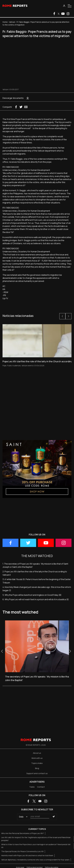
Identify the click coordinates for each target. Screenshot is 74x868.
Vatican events (27, 366)
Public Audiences (14, 366)
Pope (4, 366)
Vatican (12, 22)
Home (5, 22)
